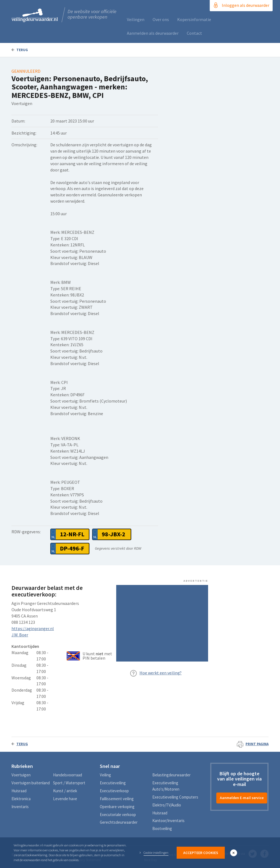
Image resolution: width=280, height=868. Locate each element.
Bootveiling (162, 828)
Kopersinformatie (194, 19)
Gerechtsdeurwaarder (119, 822)
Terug (20, 50)
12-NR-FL (72, 534)
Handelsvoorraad (68, 775)
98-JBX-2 (113, 534)
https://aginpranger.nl (33, 628)
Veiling (105, 775)
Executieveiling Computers (175, 797)
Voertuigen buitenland (31, 783)
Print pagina (253, 744)
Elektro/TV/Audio (167, 805)
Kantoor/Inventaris (168, 821)
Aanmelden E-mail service (242, 798)
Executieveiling (113, 783)
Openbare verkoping (117, 807)
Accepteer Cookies (201, 853)
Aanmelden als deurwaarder (153, 33)
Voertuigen (21, 775)
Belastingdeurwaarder (171, 775)
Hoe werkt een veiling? (161, 673)
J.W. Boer (20, 635)
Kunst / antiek (65, 791)
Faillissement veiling (117, 799)
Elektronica (21, 799)
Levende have (65, 799)
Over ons (161, 19)
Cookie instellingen (156, 853)
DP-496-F (72, 548)
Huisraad (19, 791)
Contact (194, 33)
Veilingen (136, 19)
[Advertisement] (162, 623)
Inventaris (20, 807)
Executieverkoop (114, 791)
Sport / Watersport (69, 783)
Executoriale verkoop (118, 815)
